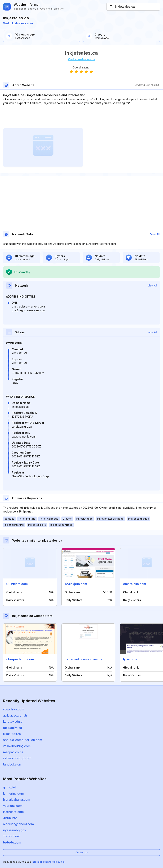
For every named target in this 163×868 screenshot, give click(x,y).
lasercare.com (13, 812)
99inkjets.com (17, 584)
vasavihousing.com (17, 746)
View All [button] (155, 234)
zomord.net (11, 836)
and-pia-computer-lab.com (23, 740)
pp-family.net (13, 728)
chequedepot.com (20, 659)
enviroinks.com (135, 584)
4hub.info (10, 818)
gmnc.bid (10, 787)
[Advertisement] (81, 117)
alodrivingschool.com (18, 824)
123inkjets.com (76, 584)
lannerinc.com (13, 793)
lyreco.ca (130, 659)
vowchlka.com (14, 709)
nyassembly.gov (15, 830)
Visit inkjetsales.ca (18, 23)
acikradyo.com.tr (15, 715)
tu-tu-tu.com (12, 842)
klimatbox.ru (12, 734)
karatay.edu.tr (13, 722)
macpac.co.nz (13, 752)
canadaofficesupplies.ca (84, 659)
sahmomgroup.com (17, 758)
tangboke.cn (12, 764)
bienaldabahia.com (17, 800)
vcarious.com (13, 806)
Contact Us (82, 852)
